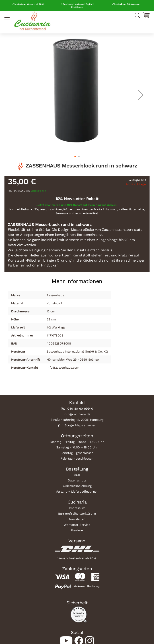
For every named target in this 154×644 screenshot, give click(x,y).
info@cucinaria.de (77, 414)
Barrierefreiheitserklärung (77, 514)
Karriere (77, 530)
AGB (77, 475)
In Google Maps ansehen (78, 425)
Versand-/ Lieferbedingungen (77, 491)
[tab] (77, 280)
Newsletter (77, 519)
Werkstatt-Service (77, 525)
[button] (141, 95)
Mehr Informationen (77, 281)
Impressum (77, 508)
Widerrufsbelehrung (77, 486)
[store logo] (32, 21)
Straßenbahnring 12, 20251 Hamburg (77, 420)
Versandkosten (38, 191)
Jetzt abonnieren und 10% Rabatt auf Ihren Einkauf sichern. (77, 205)
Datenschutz (77, 480)
